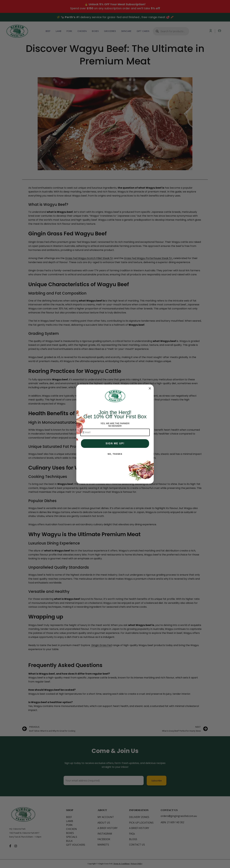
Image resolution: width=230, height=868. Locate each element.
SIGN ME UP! (115, 443)
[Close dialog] (150, 388)
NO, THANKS (115, 454)
